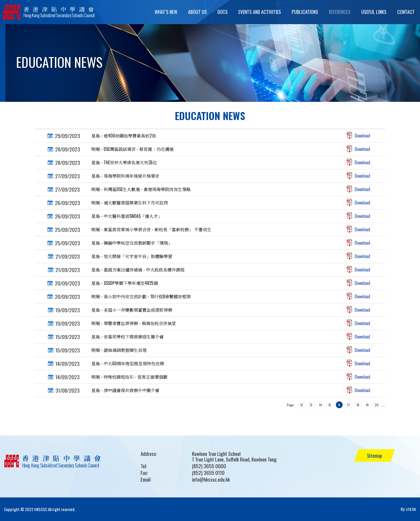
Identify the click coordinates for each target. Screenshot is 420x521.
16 (339, 405)
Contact (406, 12)
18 (358, 405)
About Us (197, 12)
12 (302, 405)
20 (377, 405)
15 (330, 405)
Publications (305, 12)
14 (320, 405)
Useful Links (374, 12)
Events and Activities (260, 12)
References (340, 12)
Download (362, 136)
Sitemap (375, 455)
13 (311, 405)
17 (348, 405)
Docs (223, 12)
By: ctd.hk (408, 509)
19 (367, 405)
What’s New (166, 12)
